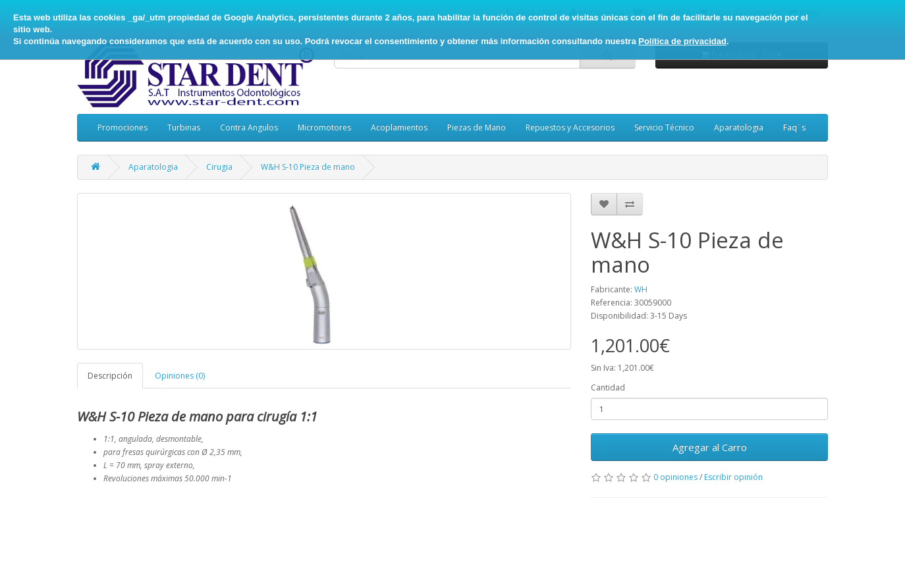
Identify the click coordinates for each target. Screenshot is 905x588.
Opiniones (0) (180, 376)
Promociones (123, 127)
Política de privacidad (682, 41)
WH (641, 289)
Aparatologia (739, 127)
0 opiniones (675, 477)
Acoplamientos (399, 127)
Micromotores (324, 127)
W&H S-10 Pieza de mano (308, 167)
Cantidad (608, 388)
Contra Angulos (249, 127)
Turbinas (184, 127)
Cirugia (219, 167)
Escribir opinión (733, 477)
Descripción (110, 376)
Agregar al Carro (710, 447)
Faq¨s (794, 127)
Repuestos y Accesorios (570, 127)
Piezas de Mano (477, 127)
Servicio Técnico (664, 127)
